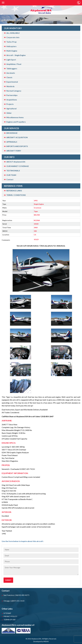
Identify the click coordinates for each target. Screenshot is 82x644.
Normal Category (14, 91)
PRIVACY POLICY (10, 616)
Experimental (12, 82)
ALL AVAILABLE (13, 33)
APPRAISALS (12, 142)
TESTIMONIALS (13, 171)
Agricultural (11, 108)
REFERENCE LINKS (14, 191)
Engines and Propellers (16, 122)
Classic (9, 77)
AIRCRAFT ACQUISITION (17, 137)
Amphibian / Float (14, 64)
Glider (9, 113)
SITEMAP (7, 613)
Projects (10, 104)
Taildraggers (12, 68)
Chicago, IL (14, 601)
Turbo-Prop (11, 42)
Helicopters (11, 46)
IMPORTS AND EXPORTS (17, 146)
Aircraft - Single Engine (16, 55)
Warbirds (10, 86)
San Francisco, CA (16, 595)
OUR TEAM (11, 175)
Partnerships (12, 95)
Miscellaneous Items (15, 117)
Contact (10, 179)
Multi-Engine (12, 51)
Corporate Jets (13, 37)
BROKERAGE (12, 133)
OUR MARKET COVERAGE (18, 166)
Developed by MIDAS (41, 641)
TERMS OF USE (10, 620)
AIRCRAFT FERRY (14, 151)
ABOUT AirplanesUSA (16, 162)
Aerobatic (11, 73)
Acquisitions (12, 100)
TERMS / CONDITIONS (16, 195)
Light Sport (11, 60)
